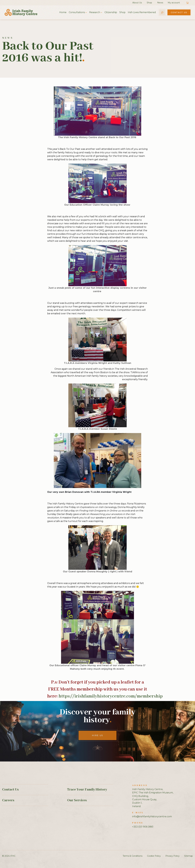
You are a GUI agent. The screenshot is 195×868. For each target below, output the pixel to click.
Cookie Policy (154, 856)
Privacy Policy (172, 856)
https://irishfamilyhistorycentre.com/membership (111, 696)
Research (95, 12)
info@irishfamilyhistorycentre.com (152, 816)
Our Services (77, 800)
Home (63, 12)
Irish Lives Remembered (142, 12)
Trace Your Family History (87, 790)
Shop (149, 3)
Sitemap (189, 856)
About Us (137, 3)
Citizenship (111, 12)
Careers (8, 800)
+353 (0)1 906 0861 (143, 827)
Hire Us (97, 735)
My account (174, 3)
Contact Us (179, 12)
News (160, 3)
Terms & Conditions (133, 856)
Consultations (77, 12)
